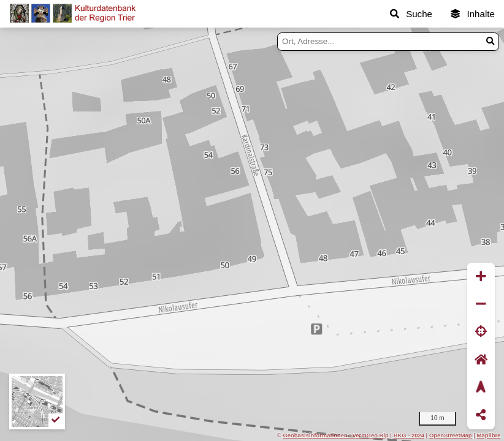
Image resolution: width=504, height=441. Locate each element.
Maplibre (489, 435)
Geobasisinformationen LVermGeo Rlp (335, 435)
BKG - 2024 (409, 435)
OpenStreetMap (451, 435)
